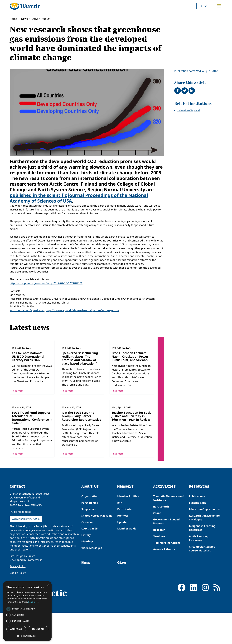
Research (159, 572)
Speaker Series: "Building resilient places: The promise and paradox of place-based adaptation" (80, 379)
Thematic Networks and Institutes (169, 541)
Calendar (87, 565)
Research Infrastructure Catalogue (204, 560)
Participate (124, 552)
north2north (161, 549)
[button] (27, 636)
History (86, 577)
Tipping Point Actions (167, 585)
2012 (35, 19)
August (46, 19)
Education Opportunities (205, 552)
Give (205, 6)
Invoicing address (20, 554)
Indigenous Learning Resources (202, 570)
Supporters (88, 552)
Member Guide (127, 571)
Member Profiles (128, 539)
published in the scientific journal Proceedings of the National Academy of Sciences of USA (79, 198)
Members (126, 529)
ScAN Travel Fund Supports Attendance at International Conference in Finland (32, 460)
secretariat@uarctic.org (26, 561)
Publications (197, 539)
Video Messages (92, 590)
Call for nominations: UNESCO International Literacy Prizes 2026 (28, 378)
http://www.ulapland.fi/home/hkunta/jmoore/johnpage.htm (82, 310)
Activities (164, 529)
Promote (123, 558)
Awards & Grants (164, 592)
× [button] (48, 585)
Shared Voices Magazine (97, 558)
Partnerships (90, 545)
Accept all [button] (16, 629)
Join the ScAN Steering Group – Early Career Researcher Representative (81, 458)
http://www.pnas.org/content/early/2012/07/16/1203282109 (46, 283)
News (24, 19)
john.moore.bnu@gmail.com (27, 310)
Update (122, 565)
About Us (90, 529)
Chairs (157, 555)
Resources (199, 529)
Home (13, 19)
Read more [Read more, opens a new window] (34, 602)
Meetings (87, 584)
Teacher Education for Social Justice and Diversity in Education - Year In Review (132, 458)
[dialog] (27, 611)
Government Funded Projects (166, 564)
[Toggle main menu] (219, 6)
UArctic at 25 (89, 571)
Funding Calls (198, 545)
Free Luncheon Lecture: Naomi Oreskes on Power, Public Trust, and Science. (130, 378)
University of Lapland (188, 110)
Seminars (159, 579)
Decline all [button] (38, 629)
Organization (90, 539)
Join (120, 545)
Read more (18, 412)
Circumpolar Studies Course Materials (202, 591)
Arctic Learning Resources (199, 581)
